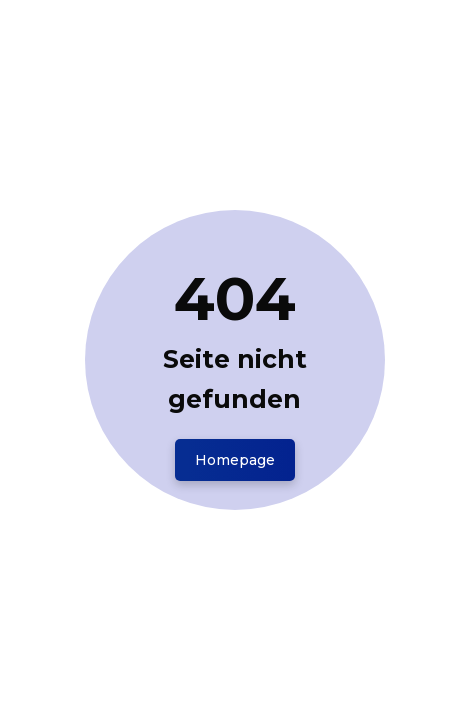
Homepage (235, 460)
